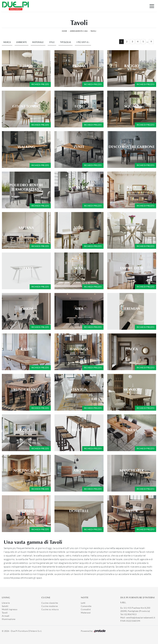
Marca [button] (7, 42)
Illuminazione (9, 619)
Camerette (86, 606)
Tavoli (93, 31)
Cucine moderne (50, 606)
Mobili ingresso (10, 609)
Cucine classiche (50, 603)
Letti (83, 603)
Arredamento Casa (79, 31)
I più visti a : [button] (83, 42)
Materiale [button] (38, 42)
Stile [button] (52, 42)
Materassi (86, 613)
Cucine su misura (50, 609)
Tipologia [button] (65, 42)
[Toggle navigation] (152, 6)
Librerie (6, 603)
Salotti (5, 606)
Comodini (86, 609)
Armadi (6, 616)
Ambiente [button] (22, 42)
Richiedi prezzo (40, 84)
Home (64, 31)
